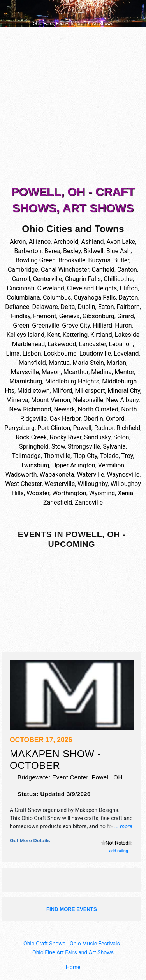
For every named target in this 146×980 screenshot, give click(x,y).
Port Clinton (54, 428)
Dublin (87, 307)
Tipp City (85, 456)
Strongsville (84, 447)
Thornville (57, 456)
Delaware (45, 307)
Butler (121, 260)
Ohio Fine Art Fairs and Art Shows (73, 952)
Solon (121, 437)
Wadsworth (21, 474)
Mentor (124, 372)
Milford (62, 391)
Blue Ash (119, 251)
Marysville (25, 372)
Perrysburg (20, 428)
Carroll (21, 279)
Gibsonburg (99, 316)
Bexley (72, 251)
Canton (127, 270)
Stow (58, 447)
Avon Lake (121, 242)
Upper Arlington (74, 465)
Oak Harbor (65, 419)
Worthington (69, 493)
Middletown (33, 391)
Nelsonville (88, 400)
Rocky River (66, 437)
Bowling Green (36, 260)
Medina (101, 372)
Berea (52, 251)
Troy (127, 456)
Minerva (17, 400)
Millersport (90, 391)
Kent (53, 335)
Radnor (104, 428)
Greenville (46, 325)
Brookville (72, 260)
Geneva (69, 316)
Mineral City (124, 391)
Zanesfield (58, 502)
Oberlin (93, 419)
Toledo (109, 456)
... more (123, 826)
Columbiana (23, 297)
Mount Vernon (51, 400)
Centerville (48, 279)
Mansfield (32, 363)
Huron (123, 325)
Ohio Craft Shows (44, 944)
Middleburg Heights (72, 381)
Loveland (126, 353)
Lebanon (121, 344)
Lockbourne (60, 353)
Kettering (75, 335)
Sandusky (97, 437)
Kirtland (101, 335)
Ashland (92, 242)
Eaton (106, 307)
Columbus (57, 297)
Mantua (59, 363)
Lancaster (93, 344)
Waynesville (123, 474)
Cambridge (23, 270)
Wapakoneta (57, 474)
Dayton (128, 297)
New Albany (122, 400)
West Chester (23, 484)
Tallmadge (26, 456)
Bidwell (94, 251)
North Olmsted (98, 409)
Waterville (91, 474)
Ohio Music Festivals (95, 944)
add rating (119, 851)
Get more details (30, 840)
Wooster (38, 493)
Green (21, 325)
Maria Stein (88, 363)
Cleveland (51, 288)
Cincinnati (21, 288)
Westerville (60, 484)
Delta (68, 307)
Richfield (128, 428)
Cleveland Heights (92, 288)
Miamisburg (26, 381)
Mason (51, 372)
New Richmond (30, 409)
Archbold (66, 242)
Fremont (45, 316)
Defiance (17, 307)
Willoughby (92, 484)
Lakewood (62, 344)
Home (73, 967)
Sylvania (114, 447)
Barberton (28, 251)
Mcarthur (76, 372)
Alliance (40, 242)
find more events (72, 909)
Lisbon (32, 353)
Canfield (103, 270)
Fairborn (128, 307)
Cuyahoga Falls (95, 297)
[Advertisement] (73, 108)
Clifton (129, 288)
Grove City (76, 325)
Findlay (21, 316)
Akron (18, 242)
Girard (126, 316)
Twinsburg (35, 465)
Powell (82, 428)
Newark (64, 409)
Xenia (125, 493)
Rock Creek (31, 437)
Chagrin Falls (83, 279)
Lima (13, 353)
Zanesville (89, 502)
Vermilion (111, 465)
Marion (116, 363)
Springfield (34, 447)
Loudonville (95, 353)
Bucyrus (99, 260)
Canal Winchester (65, 270)
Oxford (115, 419)
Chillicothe (118, 279)
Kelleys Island (26, 335)
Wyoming (102, 493)
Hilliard (102, 325)
